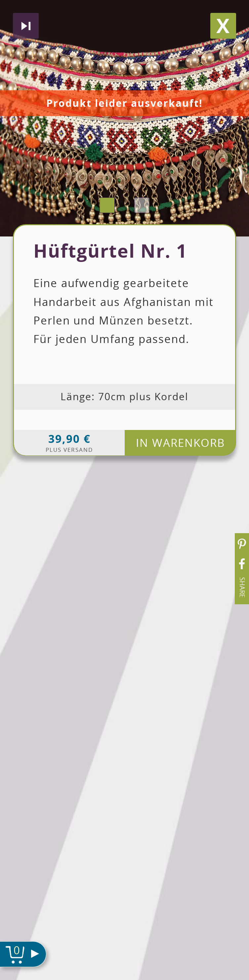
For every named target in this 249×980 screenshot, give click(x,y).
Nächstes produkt (26, 26)
